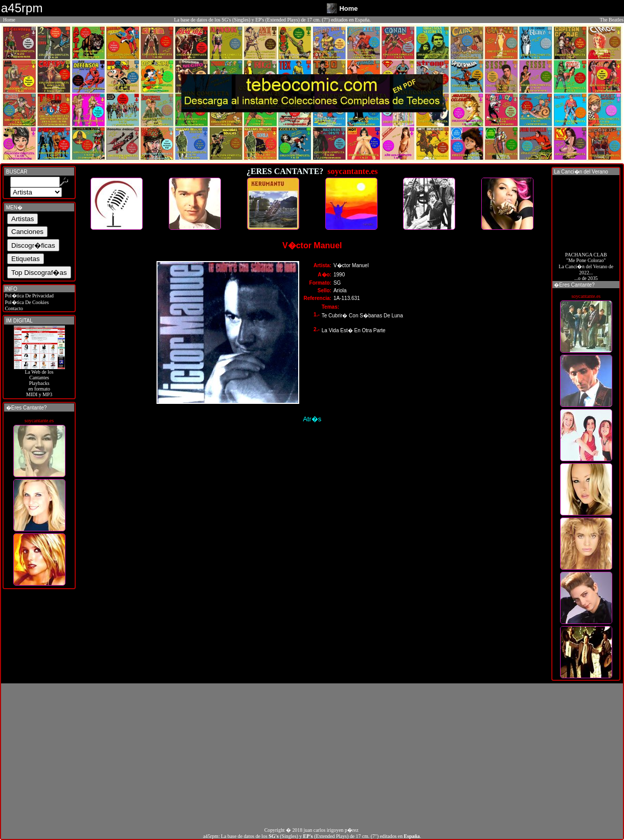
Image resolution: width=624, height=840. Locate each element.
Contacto (13, 308)
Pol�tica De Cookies (26, 302)
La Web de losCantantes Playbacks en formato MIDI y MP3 (39, 381)
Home (9, 20)
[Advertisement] (312, 755)
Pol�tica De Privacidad (29, 296)
